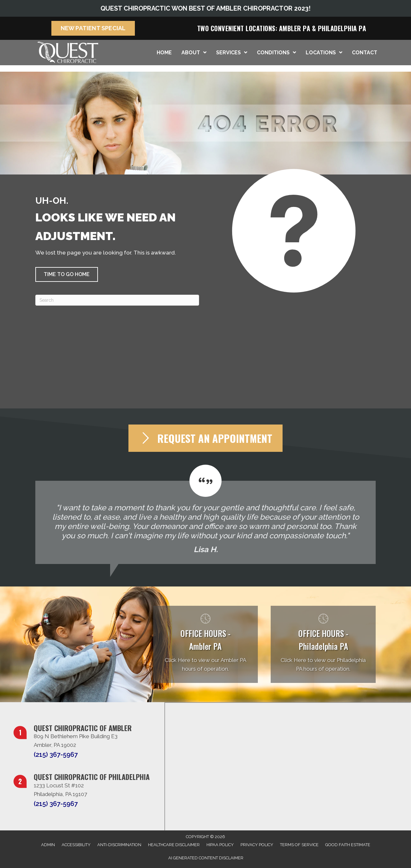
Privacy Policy (257, 845)
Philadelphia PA (342, 28)
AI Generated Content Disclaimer (206, 858)
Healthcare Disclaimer (174, 845)
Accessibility (76, 845)
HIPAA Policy (220, 845)
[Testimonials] (205, 514)
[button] (67, 274)
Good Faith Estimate (348, 845)
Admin (48, 845)
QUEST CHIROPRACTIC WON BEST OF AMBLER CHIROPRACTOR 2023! (205, 8)
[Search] (117, 300)
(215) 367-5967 (56, 755)
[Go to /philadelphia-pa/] (323, 644)
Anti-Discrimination (119, 845)
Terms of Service (299, 845)
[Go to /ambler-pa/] (206, 644)
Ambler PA (295, 28)
